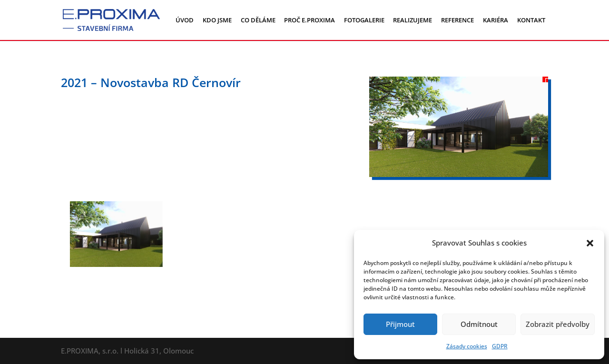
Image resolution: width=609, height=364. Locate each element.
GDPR (500, 346)
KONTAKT (531, 20)
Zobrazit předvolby (558, 324)
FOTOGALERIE (364, 20)
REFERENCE (457, 20)
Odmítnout (479, 324)
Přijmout (400, 324)
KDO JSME (217, 20)
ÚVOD (185, 20)
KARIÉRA (496, 20)
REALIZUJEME (413, 20)
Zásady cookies (467, 346)
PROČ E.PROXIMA (309, 20)
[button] (590, 243)
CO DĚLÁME (258, 20)
